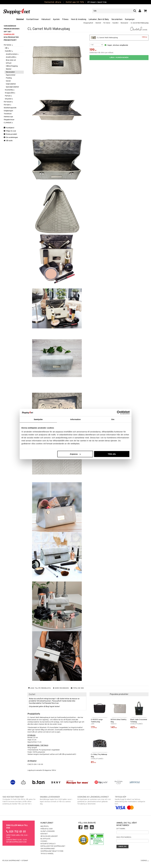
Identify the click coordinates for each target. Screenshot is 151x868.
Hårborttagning (12, 66)
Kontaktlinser (33, 19)
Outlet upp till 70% (75, 2)
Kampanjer (130, 19)
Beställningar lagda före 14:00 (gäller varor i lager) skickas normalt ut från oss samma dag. (57, 800)
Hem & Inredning (79, 19)
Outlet (32, 695)
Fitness (65, 19)
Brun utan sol (11, 60)
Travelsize (8, 114)
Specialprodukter (12, 87)
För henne (107, 23)
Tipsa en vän (77, 688)
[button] (145, 11)
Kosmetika (10, 90)
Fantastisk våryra (53, 2)
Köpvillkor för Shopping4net (53, 846)
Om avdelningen (11, 137)
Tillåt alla (112, 454)
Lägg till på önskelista (40, 688)
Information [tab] (76, 419)
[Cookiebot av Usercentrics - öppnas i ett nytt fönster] (119, 412)
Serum (8, 81)
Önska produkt (10, 134)
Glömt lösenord (48, 831)
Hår (7, 48)
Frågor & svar (10, 131)
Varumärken (117, 19)
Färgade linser (9, 120)
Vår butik (8, 141)
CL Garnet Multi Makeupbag (140, 23)
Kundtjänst (9, 128)
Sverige (145, 861)
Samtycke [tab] (38, 419)
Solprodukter (11, 84)
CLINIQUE (8, 123)
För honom (9, 102)
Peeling (9, 78)
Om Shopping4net (48, 849)
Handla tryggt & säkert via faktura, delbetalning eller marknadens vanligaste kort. (132, 802)
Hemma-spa (8, 117)
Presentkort (10, 40)
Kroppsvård (10, 93)
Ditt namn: (121, 829)
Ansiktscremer (12, 54)
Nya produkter (11, 37)
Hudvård (115, 23)
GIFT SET (8, 32)
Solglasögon (8, 111)
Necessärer (124, 23)
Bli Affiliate (45, 839)
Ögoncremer (11, 75)
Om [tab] (113, 419)
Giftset (9, 63)
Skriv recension (61, 688)
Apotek (56, 19)
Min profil (45, 826)
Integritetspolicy (48, 844)
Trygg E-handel (47, 854)
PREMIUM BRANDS (12, 29)
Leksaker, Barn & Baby (99, 19)
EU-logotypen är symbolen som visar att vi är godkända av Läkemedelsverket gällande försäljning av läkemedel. (94, 800)
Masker (9, 69)
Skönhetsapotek (10, 108)
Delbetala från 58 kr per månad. (102, 53)
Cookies (44, 841)
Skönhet (20, 19)
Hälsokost (46, 19)
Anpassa (75, 454)
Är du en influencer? (49, 836)
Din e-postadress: (124, 837)
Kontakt (44, 834)
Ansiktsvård (11, 57)
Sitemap (25, 861)
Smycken (9, 99)
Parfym (9, 96)
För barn (8, 105)
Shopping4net (88, 23)
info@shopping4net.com (16, 842)
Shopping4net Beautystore (52, 851)
